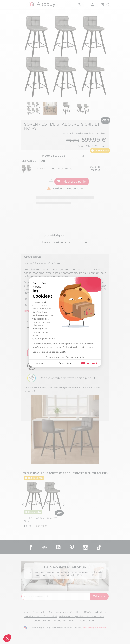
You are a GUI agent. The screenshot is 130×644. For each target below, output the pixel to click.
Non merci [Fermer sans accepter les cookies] (41, 363)
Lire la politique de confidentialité (49, 352)
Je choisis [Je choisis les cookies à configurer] (65, 363)
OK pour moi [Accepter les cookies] (89, 363)
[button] (7, 638)
